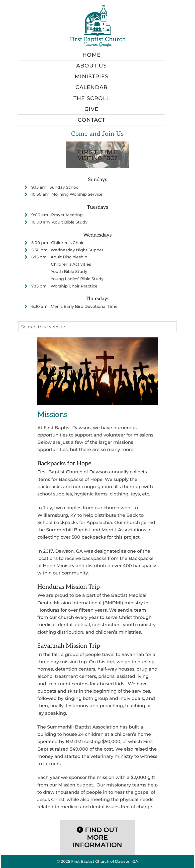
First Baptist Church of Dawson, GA (105, 861)
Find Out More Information (97, 837)
